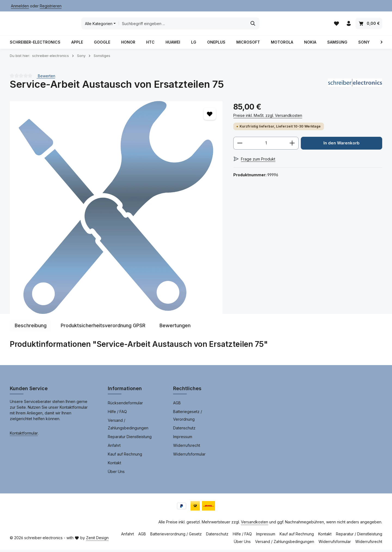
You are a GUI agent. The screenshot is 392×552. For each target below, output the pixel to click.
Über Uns (116, 474)
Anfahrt (114, 448)
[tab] (31, 328)
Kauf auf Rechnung (125, 456)
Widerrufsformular (189, 456)
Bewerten (46, 78)
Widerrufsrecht (187, 448)
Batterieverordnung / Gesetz (176, 536)
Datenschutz (184, 430)
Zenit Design (97, 540)
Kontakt (114, 465)
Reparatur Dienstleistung (130, 439)
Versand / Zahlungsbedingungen (128, 426)
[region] (116, 210)
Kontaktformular (24, 435)
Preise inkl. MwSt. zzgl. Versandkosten (268, 118)
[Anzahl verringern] (240, 145)
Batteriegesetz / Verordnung (188, 418)
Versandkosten (255, 524)
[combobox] (223, 25)
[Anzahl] (266, 145)
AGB (177, 405)
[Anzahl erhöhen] (292, 145)
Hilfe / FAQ (117, 414)
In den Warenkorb (342, 145)
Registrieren (51, 6)
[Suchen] (293, 25)
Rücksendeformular (125, 405)
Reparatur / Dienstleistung (359, 536)
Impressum (183, 439)
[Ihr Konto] (349, 25)
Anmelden (20, 6)
